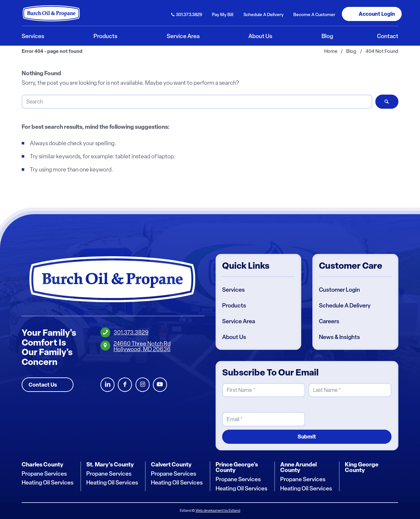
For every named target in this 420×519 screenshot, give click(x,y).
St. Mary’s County (110, 464)
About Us (234, 337)
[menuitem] (187, 14)
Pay (223, 14)
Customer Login (339, 290)
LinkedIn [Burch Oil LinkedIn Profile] (107, 385)
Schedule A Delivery (345, 305)
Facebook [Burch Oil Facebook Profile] (125, 385)
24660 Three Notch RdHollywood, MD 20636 (142, 346)
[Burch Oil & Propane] (52, 13)
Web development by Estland (218, 511)
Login (377, 14)
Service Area (239, 321)
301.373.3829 (189, 14)
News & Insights (339, 337)
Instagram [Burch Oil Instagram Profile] (143, 385)
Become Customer (314, 14)
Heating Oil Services (48, 483)
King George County (362, 467)
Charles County (42, 464)
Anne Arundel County (298, 467)
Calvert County (171, 464)
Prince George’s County (237, 467)
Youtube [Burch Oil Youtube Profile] (160, 385)
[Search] (197, 102)
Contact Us (43, 385)
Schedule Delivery (263, 14)
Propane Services (44, 474)
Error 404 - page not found (52, 51)
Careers (329, 321)
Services (233, 290)
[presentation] (358, 414)
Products (234, 305)
